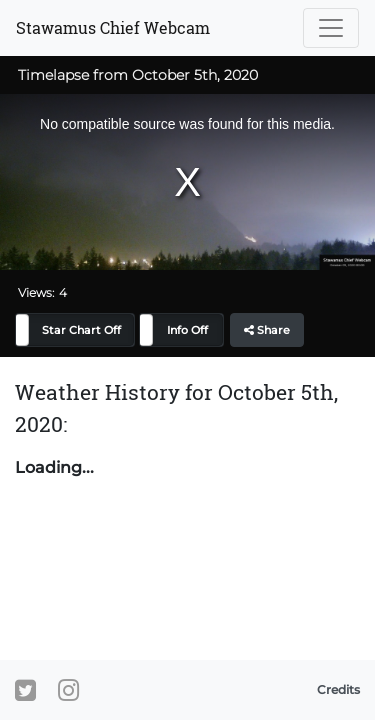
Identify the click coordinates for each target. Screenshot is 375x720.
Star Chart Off (81, 330)
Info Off (187, 330)
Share (267, 330)
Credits (338, 689)
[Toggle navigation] (331, 28)
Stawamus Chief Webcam (113, 27)
